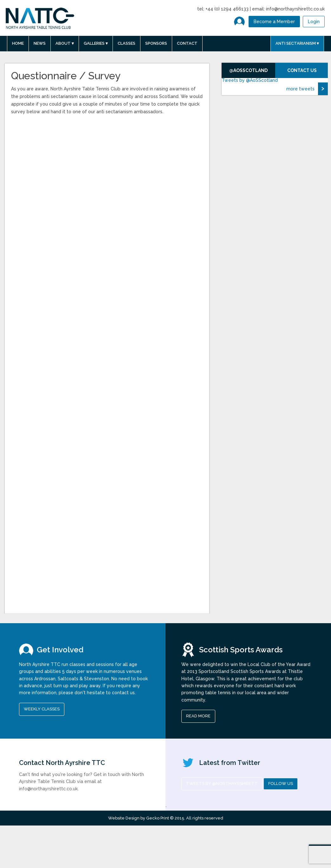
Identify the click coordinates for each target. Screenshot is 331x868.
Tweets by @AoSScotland (250, 80)
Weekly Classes (42, 709)
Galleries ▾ (96, 43)
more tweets (300, 89)
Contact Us (302, 70)
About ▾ (65, 43)
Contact (187, 43)
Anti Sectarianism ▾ (297, 43)
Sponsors (156, 43)
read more (198, 716)
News (40, 43)
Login (314, 22)
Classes (127, 43)
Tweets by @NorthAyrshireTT (222, 783)
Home (18, 43)
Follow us (281, 783)
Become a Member (274, 22)
